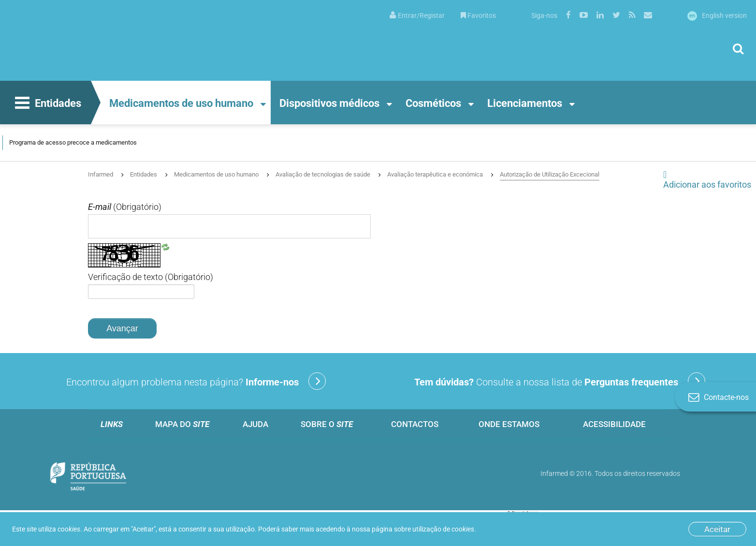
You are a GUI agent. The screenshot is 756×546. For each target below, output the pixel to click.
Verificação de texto (151, 277)
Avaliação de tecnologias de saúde (323, 174)
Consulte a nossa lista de (560, 381)
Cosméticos (433, 103)
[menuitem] (417, 15)
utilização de (443, 529)
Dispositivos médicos (329, 103)
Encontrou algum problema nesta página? (196, 381)
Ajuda (255, 424)
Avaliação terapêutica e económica (435, 174)
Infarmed (101, 174)
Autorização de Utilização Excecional (550, 174)
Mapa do (182, 424)
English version (717, 15)
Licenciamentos (525, 103)
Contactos (415, 424)
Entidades (47, 104)
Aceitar (717, 529)
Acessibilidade (614, 424)
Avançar (122, 328)
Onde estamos (509, 424)
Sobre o (327, 424)
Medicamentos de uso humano (181, 103)
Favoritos (478, 15)
